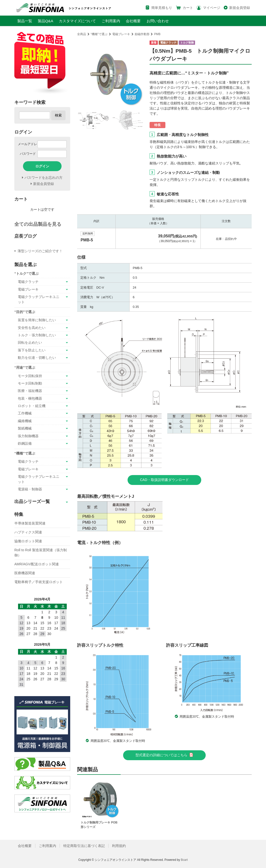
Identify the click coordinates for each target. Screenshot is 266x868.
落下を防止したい (32, 350)
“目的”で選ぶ (25, 312)
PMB (157, 34)
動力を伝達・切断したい (37, 358)
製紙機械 (25, 428)
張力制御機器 (28, 436)
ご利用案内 (111, 21)
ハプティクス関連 (28, 532)
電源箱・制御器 (30, 489)
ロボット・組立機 (32, 406)
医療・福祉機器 (30, 391)
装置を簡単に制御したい (37, 320)
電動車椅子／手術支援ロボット (39, 582)
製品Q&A (46, 21)
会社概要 (133, 21)
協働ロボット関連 (28, 541)
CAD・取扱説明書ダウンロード (164, 480)
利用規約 (119, 846)
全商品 (82, 34)
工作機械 (25, 413)
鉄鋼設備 (25, 443)
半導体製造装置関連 (30, 523)
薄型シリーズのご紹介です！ (40, 251)
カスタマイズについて (77, 21)
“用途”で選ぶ (25, 367)
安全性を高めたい (32, 328)
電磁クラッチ (28, 282)
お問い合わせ (158, 21)
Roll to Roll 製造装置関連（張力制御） (41, 553)
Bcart (184, 860)
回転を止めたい (30, 343)
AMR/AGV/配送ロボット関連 (37, 564)
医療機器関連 (25, 573)
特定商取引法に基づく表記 (84, 846)
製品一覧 (25, 21)
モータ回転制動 (30, 383)
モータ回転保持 (30, 376)
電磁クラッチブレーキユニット (39, 299)
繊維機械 (25, 421)
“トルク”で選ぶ (26, 274)
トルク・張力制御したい (37, 335)
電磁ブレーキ (121, 34)
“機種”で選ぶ (99, 34)
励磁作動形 (142, 34)
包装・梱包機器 (30, 398)
